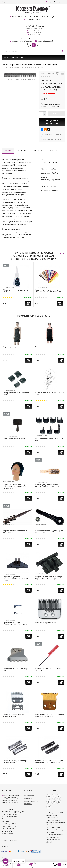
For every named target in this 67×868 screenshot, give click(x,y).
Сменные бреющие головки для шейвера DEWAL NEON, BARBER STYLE (49, 762)
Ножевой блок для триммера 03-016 (17, 670)
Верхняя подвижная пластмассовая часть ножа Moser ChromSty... (17, 579)
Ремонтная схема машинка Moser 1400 (50, 394)
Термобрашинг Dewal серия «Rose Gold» (15, 532)
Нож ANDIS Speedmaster (46, 623)
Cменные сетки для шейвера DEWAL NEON (15, 762)
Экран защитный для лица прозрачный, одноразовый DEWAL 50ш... (14, 487)
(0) (41, 298)
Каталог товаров (14, 58)
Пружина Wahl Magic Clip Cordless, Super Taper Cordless (16, 624)
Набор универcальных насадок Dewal (16, 394)
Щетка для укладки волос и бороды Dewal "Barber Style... (48, 486)
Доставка (38, 151)
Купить (56, 113)
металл (53, 139)
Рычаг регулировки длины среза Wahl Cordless (49, 532)
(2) (9, 298)
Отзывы (22, 150)
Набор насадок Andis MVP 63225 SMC (49, 440)
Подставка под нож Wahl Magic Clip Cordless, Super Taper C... (49, 578)
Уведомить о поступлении (52, 122)
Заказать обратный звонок (22, 41)
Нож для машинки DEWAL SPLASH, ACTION (14, 716)
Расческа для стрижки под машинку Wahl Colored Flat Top (48, 291)
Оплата (53, 151)
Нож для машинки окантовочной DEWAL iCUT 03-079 (50, 716)
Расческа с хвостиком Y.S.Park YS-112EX (48, 670)
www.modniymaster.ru (38, 39)
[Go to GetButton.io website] (6, 866)
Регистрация (59, 2)
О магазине (30, 795)
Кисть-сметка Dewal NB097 (15, 439)
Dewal (43, 139)
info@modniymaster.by (46, 41)
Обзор (8, 151)
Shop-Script (6, 2)
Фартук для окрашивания (14, 347)
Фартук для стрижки (44, 347)
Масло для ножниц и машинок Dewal (16, 291)
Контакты (29, 798)
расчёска (60, 139)
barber (48, 139)
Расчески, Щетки (55, 134)
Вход (49, 2)
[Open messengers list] (6, 861)
